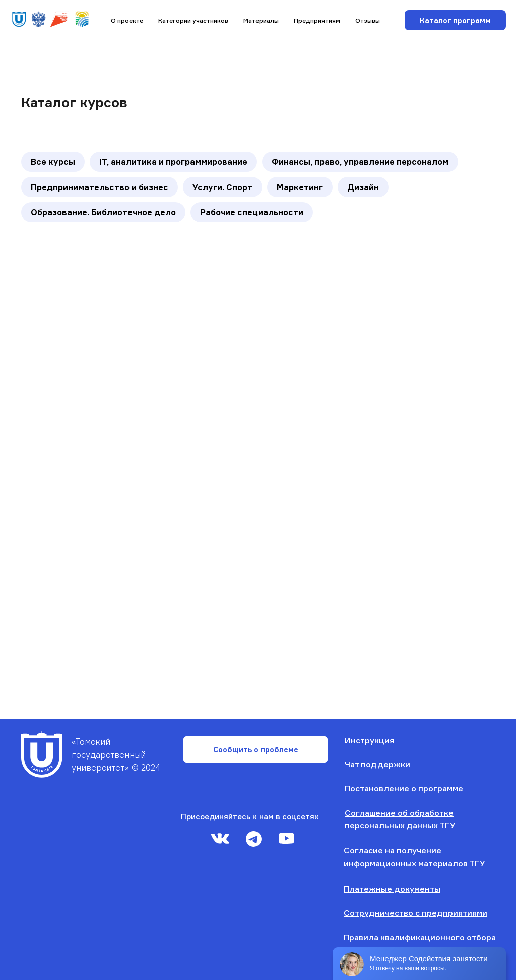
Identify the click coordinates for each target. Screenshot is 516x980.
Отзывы (368, 20)
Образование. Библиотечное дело (103, 212)
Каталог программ (455, 20)
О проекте (127, 20)
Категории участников (193, 20)
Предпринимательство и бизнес (100, 187)
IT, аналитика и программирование (173, 162)
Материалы (261, 20)
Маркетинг (300, 187)
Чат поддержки (377, 764)
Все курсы (53, 162)
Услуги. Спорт (222, 187)
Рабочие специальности (252, 212)
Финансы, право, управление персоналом (360, 162)
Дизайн (363, 187)
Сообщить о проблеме (256, 749)
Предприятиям (317, 20)
